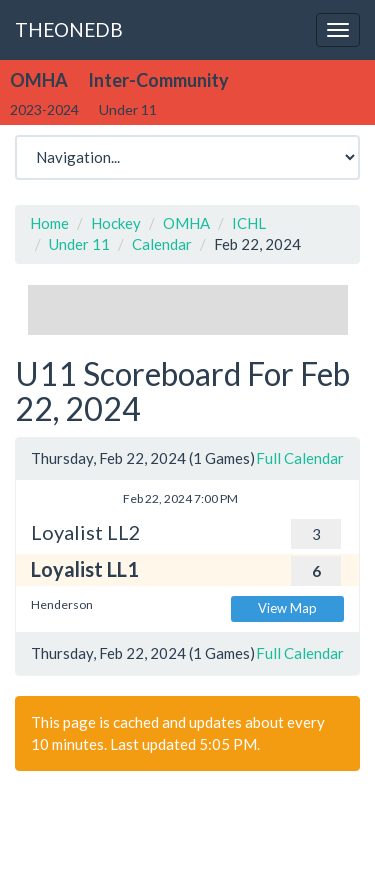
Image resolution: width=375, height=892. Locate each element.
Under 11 (79, 244)
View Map (287, 608)
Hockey (116, 223)
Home (49, 223)
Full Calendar (300, 458)
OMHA (186, 223)
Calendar (162, 244)
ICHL (249, 223)
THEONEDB (69, 29)
